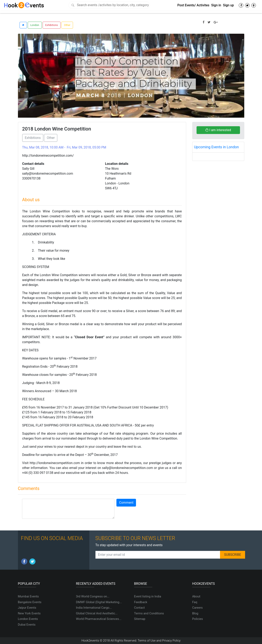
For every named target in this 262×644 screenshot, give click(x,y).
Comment (126, 503)
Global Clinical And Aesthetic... (97, 613)
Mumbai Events (28, 596)
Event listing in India (148, 596)
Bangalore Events (30, 602)
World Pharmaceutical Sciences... (99, 619)
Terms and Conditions (149, 613)
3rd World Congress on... (93, 596)
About (196, 596)
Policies (198, 619)
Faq (195, 602)
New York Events (29, 613)
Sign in (216, 5)
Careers (198, 608)
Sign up (228, 5)
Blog (195, 613)
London (35, 25)
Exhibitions (52, 25)
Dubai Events (27, 625)
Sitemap (140, 619)
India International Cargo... (94, 608)
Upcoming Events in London (217, 147)
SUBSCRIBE (233, 555)
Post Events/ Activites (193, 5)
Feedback (141, 602)
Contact (139, 608)
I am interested (218, 130)
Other (67, 25)
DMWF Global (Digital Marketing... (99, 602)
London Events (28, 619)
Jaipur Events (27, 608)
